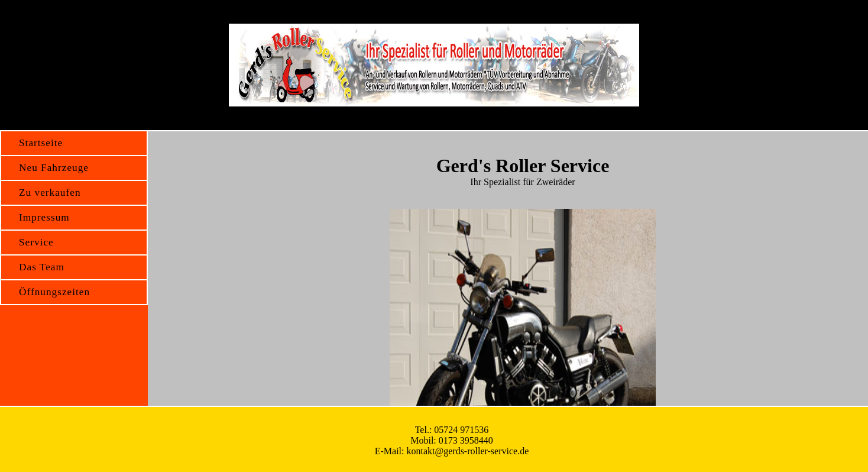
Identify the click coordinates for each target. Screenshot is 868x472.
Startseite (41, 143)
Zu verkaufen (50, 193)
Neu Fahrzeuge (54, 168)
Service (36, 242)
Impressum (44, 217)
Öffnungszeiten (54, 292)
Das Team (42, 267)
